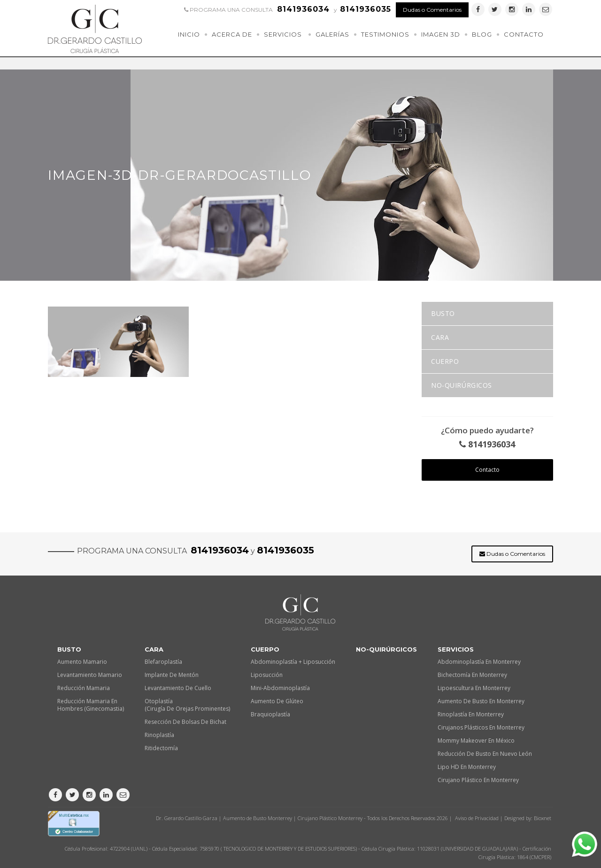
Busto (443, 313)
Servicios (283, 34)
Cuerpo (445, 361)
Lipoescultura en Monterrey (474, 688)
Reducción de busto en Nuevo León (485, 754)
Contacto (524, 34)
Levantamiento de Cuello (178, 688)
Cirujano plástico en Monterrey (478, 780)
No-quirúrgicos (462, 385)
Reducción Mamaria (84, 688)
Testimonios (385, 34)
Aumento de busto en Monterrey (481, 701)
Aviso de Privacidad (477, 818)
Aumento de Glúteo (277, 701)
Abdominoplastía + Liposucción (293, 662)
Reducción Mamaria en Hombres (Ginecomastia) (91, 705)
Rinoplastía (159, 735)
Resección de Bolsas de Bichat (185, 722)
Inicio (189, 34)
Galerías (332, 34)
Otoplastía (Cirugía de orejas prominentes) (187, 705)
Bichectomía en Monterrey (472, 675)
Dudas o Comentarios (432, 10)
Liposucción (267, 675)
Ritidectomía (161, 748)
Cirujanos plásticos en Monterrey (481, 727)
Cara (440, 337)
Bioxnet (543, 818)
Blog (482, 34)
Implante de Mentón (172, 675)
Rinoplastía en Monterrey (471, 714)
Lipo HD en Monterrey (467, 767)
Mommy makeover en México (476, 741)
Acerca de (232, 34)
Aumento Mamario (82, 662)
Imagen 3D (441, 34)
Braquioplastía (270, 714)
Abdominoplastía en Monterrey (479, 662)
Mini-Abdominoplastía (280, 688)
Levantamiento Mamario (90, 675)
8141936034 (487, 444)
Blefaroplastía (163, 662)
